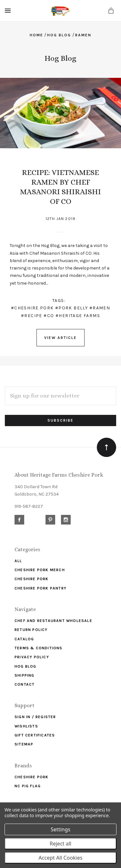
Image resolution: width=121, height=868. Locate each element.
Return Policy (31, 630)
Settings (60, 829)
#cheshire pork (32, 308)
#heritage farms (78, 316)
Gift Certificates (35, 735)
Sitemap (24, 744)
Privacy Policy (32, 657)
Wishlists (26, 726)
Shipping (25, 675)
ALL (18, 561)
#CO (49, 316)
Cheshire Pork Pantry (40, 588)
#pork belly (71, 308)
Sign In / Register (35, 717)
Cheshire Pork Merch (40, 570)
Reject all (60, 844)
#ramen (100, 308)
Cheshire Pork (32, 579)
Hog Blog (25, 666)
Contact (25, 684)
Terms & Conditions (39, 648)
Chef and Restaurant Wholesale (53, 621)
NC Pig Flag (28, 786)
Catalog (24, 639)
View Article (60, 338)
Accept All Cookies (61, 858)
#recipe (32, 316)
